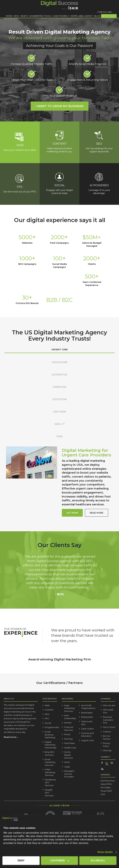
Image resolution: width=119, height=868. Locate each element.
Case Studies (61, 16)
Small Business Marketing (50, 735)
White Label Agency (82, 16)
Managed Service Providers (69, 774)
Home (9, 16)
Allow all (98, 861)
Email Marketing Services (50, 762)
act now (72, 513)
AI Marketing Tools (40, 16)
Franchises (69, 743)
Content (49, 710)
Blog (97, 16)
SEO (47, 714)
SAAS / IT (59, 424)
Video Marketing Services (50, 772)
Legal (67, 767)
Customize (60, 861)
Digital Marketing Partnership (51, 745)
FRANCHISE (59, 387)
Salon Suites (87, 729)
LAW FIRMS (59, 412)
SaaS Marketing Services (69, 708)
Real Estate (87, 713)
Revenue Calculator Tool (108, 720)
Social (48, 723)
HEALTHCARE (60, 362)
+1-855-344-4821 (104, 12)
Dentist (68, 723)
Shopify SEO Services (49, 793)
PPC (47, 718)
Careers (107, 732)
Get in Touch (109, 16)
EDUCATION (59, 399)
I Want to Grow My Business (60, 106)
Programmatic (52, 727)
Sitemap (107, 750)
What (24, 16)
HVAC (60, 436)
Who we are (109, 705)
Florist (67, 734)
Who (16, 16)
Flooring (68, 739)
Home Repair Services (68, 755)
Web (47, 705)
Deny (21, 861)
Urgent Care (87, 740)
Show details (105, 852)
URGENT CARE (60, 350)
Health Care (70, 748)
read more (97, 513)
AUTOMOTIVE (59, 375)
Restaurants (87, 717)
